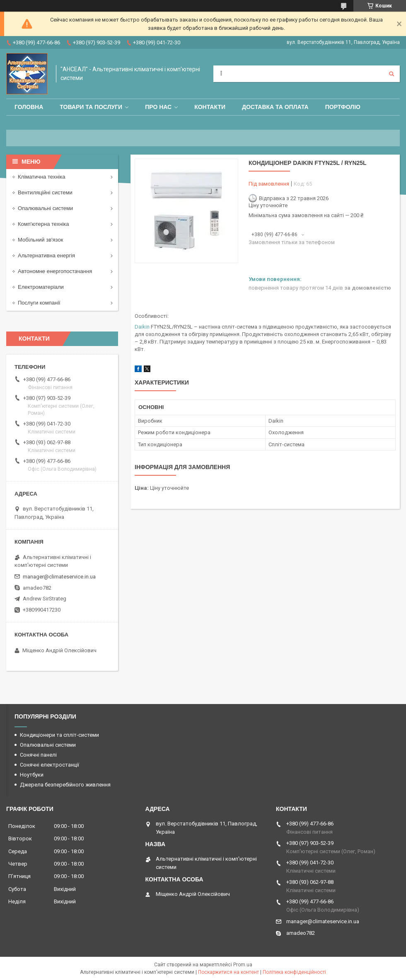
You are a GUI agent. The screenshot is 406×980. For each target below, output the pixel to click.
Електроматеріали (41, 287)
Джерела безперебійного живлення (65, 785)
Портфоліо (343, 107)
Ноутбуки (32, 775)
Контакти (210, 107)
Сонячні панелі (38, 755)
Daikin (142, 327)
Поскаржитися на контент (228, 972)
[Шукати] (391, 74)
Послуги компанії (39, 303)
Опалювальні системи (45, 208)
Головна (29, 107)
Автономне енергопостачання (55, 271)
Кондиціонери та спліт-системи (59, 735)
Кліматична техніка (41, 177)
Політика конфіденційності (294, 972)
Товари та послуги (91, 107)
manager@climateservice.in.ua (59, 577)
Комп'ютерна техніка (43, 224)
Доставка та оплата (275, 107)
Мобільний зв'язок (40, 240)
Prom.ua (243, 965)
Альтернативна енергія (46, 255)
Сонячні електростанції (50, 765)
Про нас (158, 107)
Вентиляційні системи (45, 192)
